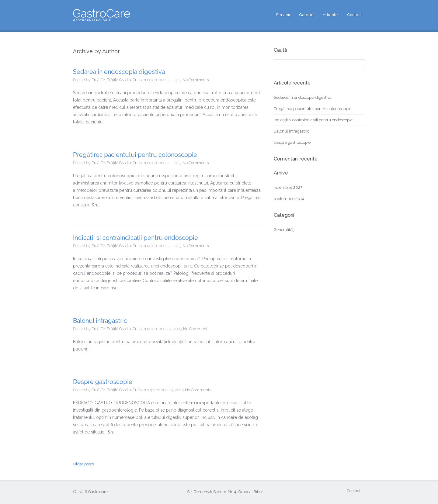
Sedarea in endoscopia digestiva (119, 72)
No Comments (196, 80)
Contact (355, 15)
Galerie (306, 15)
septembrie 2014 (289, 199)
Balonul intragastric (100, 321)
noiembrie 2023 (288, 187)
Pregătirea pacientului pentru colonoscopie (135, 155)
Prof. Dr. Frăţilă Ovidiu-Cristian (119, 80)
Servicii (283, 15)
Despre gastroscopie (103, 382)
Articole (330, 15)
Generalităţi (284, 230)
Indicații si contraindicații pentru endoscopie (136, 238)
